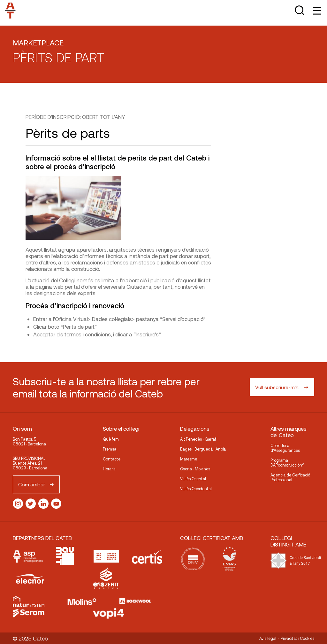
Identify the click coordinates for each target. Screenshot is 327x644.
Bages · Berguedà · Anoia (203, 449)
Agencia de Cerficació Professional (290, 477)
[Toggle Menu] (317, 10)
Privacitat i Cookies (297, 638)
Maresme (189, 459)
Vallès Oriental (193, 479)
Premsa (110, 449)
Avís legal (268, 638)
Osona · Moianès (195, 469)
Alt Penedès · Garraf (198, 439)
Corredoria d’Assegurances (285, 448)
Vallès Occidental (196, 489)
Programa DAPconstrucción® (287, 463)
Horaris (109, 469)
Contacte (112, 459)
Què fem (111, 439)
